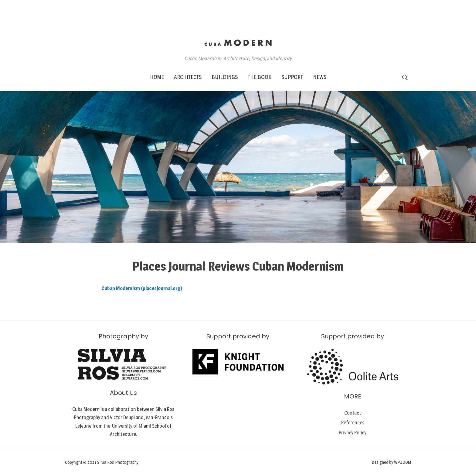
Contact (353, 413)
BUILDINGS (225, 77)
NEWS (320, 77)
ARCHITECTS (188, 77)
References (353, 423)
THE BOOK (260, 77)
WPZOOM (403, 462)
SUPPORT (292, 77)
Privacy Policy (353, 433)
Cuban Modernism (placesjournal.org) (142, 288)
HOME (157, 77)
